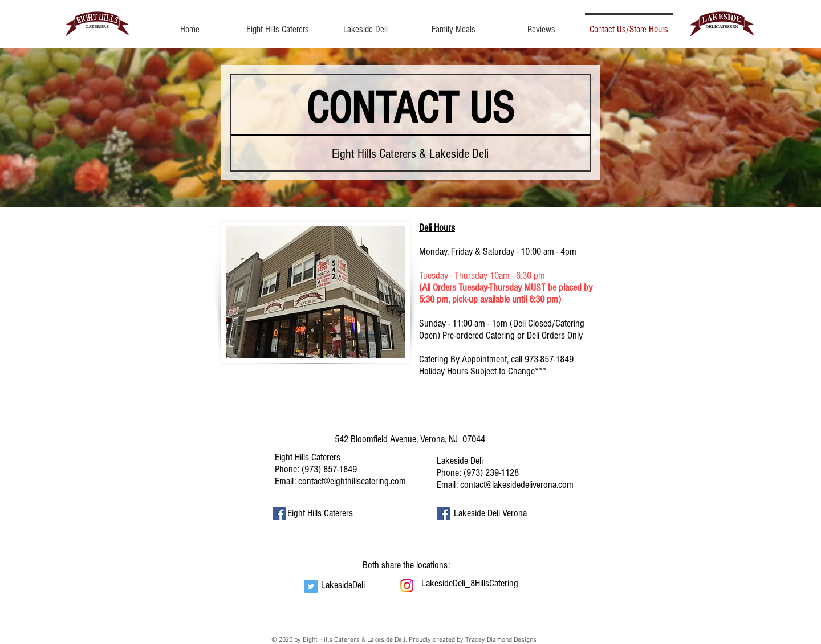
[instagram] (407, 586)
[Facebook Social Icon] (279, 514)
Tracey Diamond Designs (501, 640)
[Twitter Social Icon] (311, 586)
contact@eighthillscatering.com (352, 481)
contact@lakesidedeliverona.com (517, 485)
